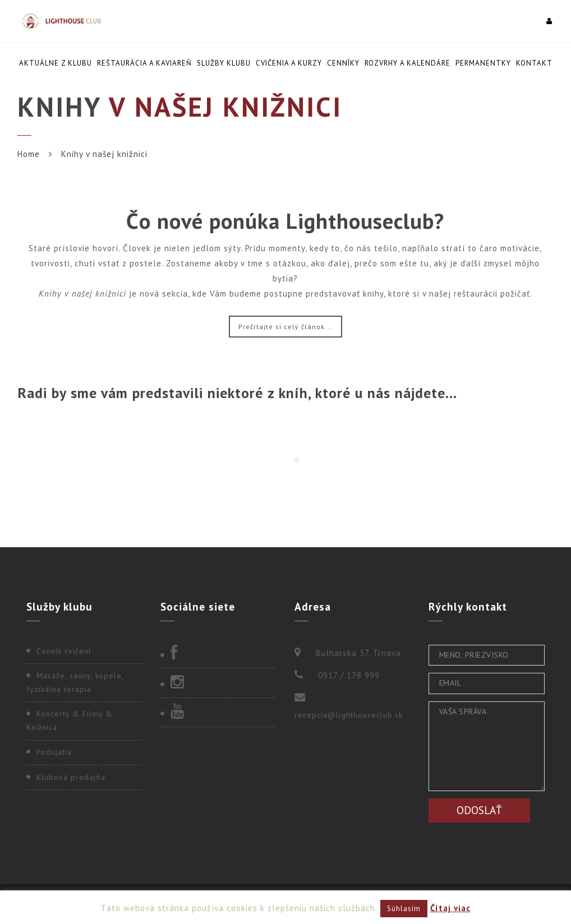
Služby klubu (224, 63)
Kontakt (534, 63)
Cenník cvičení (64, 651)
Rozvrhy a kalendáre (407, 63)
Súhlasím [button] (404, 909)
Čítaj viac (450, 908)
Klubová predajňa (71, 777)
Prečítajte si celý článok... (285, 327)
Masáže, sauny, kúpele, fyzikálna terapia (75, 682)
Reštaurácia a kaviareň (144, 63)
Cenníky (343, 63)
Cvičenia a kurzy (289, 63)
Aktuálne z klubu (56, 63)
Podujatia (54, 752)
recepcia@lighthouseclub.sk (349, 715)
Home (29, 154)
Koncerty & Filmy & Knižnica (70, 720)
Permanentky (483, 63)
